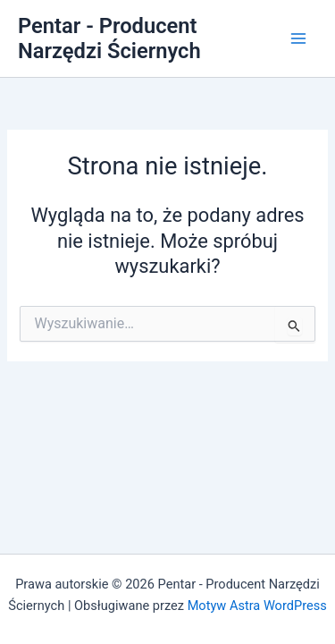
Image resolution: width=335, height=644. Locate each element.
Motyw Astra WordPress (257, 606)
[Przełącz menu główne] (298, 38)
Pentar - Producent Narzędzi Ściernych (109, 38)
